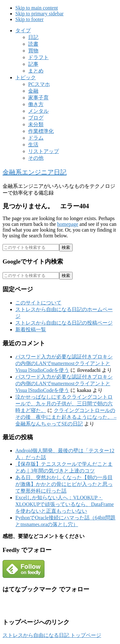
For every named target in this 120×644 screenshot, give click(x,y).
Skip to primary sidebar (40, 14)
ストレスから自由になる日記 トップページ (52, 635)
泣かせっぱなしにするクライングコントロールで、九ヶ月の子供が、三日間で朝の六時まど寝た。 (64, 404)
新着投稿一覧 (31, 330)
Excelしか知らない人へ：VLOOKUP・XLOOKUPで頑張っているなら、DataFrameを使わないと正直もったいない (65, 504)
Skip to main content (37, 8)
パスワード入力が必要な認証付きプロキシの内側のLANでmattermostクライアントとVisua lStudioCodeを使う (64, 363)
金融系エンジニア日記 (35, 172)
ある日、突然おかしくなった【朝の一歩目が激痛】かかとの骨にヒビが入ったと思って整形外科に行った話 (64, 484)
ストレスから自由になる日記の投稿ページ (64, 323)
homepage (68, 224)
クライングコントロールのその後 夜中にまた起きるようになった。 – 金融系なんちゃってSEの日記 (66, 417)
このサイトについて (38, 303)
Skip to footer (29, 19)
